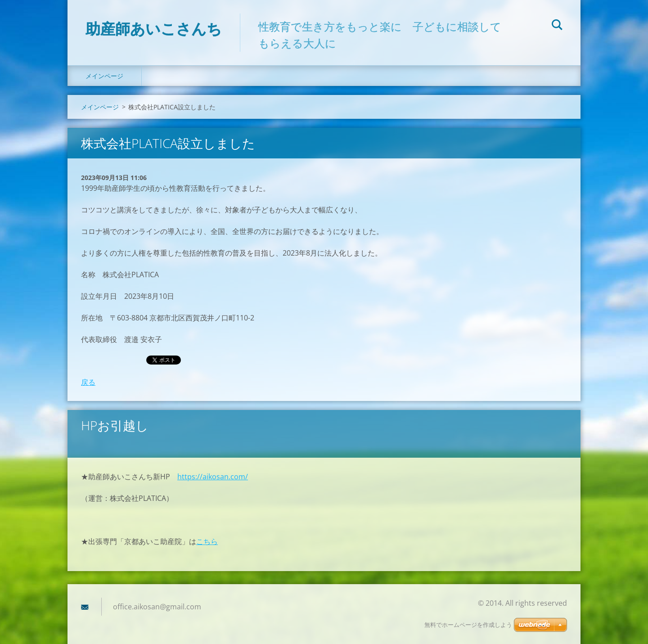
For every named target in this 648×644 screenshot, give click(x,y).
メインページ (104, 76)
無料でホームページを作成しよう (468, 625)
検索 (557, 26)
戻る (88, 382)
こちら (207, 541)
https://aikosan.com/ (213, 477)
